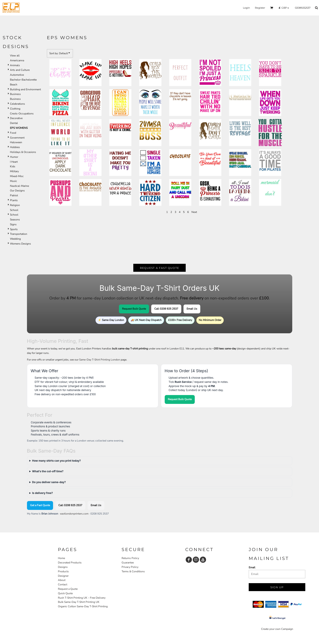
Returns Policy (130, 558)
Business (15, 94)
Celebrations (17, 104)
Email (252, 567)
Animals (15, 65)
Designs (63, 567)
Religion (15, 205)
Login (246, 8)
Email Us (192, 309)
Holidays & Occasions (23, 152)
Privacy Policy (130, 567)
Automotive (17, 75)
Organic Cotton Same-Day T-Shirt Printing (83, 606)
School (14, 210)
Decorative (16, 118)
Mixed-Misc (17, 176)
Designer (63, 576)
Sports (14, 229)
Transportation (19, 234)
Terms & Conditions (133, 571)
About (62, 580)
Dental (14, 123)
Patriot (14, 195)
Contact (63, 584)
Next (194, 212)
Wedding (15, 239)
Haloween (16, 142)
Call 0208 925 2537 (166, 309)
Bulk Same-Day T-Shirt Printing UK (79, 602)
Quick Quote (65, 593)
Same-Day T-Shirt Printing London (100, 360)
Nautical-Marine (19, 186)
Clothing (15, 109)
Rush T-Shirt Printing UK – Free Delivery (82, 598)
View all (15, 56)
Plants (14, 200)
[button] (272, 8)
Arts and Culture (20, 70)
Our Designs (17, 191)
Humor (14, 157)
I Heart (14, 162)
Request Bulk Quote (134, 309)
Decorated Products (70, 563)
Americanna (17, 60)
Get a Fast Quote (40, 505)
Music (13, 181)
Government (17, 138)
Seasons (15, 220)
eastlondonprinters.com (74, 514)
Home (61, 558)
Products (63, 571)
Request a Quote (68, 589)
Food (13, 133)
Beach (14, 85)
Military (14, 171)
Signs (13, 224)
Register (260, 8)
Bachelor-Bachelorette (23, 80)
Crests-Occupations (22, 114)
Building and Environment (25, 89)
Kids (13, 166)
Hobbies (15, 147)
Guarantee (128, 563)
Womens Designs (20, 244)
